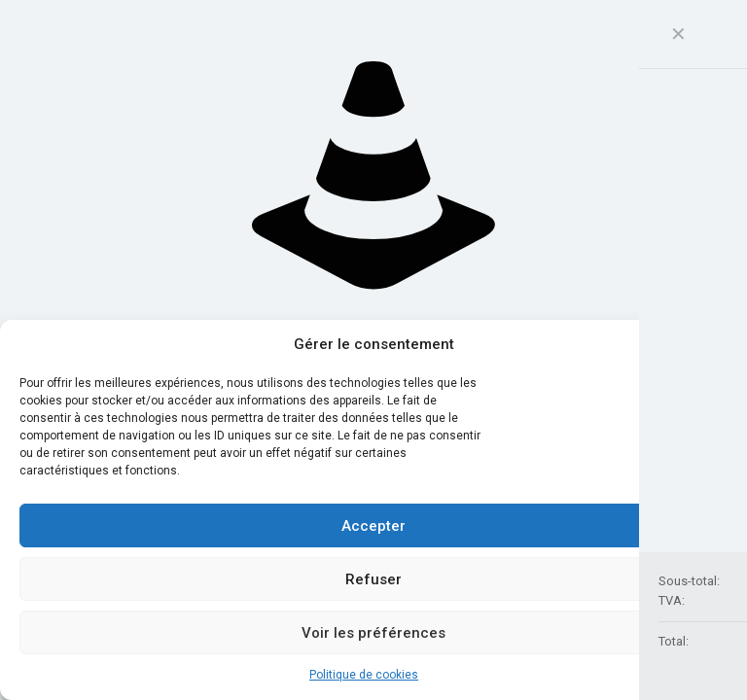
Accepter (373, 526)
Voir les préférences (373, 633)
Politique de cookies (364, 675)
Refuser (373, 579)
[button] (718, 345)
